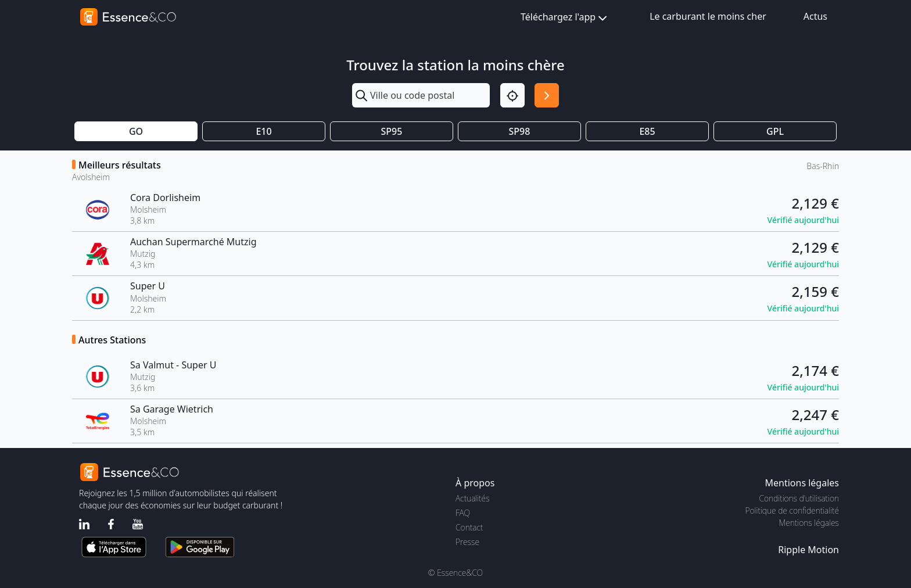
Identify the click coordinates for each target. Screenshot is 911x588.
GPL (775, 131)
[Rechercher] (547, 95)
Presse (467, 542)
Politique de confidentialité (792, 510)
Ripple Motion (808, 550)
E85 (647, 131)
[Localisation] (512, 95)
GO (136, 131)
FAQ (463, 513)
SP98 (520, 131)
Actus (815, 16)
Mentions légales (809, 523)
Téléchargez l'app (565, 18)
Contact (469, 527)
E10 (263, 131)
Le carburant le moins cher (708, 16)
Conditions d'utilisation (799, 498)
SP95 (392, 131)
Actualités (473, 498)
